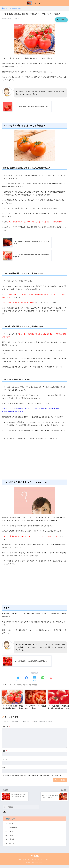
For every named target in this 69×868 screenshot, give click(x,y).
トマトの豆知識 (32, 685)
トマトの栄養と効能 (19, 685)
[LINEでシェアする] (43, 679)
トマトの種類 (9, 838)
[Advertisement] (34, 462)
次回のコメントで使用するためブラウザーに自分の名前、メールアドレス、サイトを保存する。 (34, 778)
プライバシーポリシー (45, 863)
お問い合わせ (22, 863)
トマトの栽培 (9, 834)
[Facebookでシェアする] (26, 679)
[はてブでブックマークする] (34, 679)
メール (6, 762)
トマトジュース (10, 846)
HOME (34, 859)
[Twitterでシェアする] (18, 679)
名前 (5, 754)
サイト (5, 770)
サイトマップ (32, 863)
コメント (6, 730)
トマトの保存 (9, 826)
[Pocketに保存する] (51, 679)
